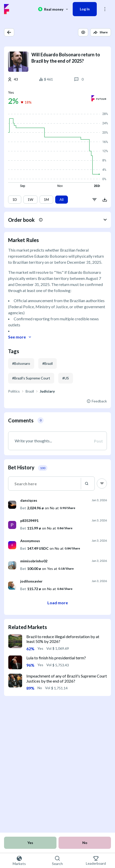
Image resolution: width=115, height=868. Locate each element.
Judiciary (47, 391)
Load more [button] (58, 603)
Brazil (30, 391)
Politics (14, 391)
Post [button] (98, 441)
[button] (9, 32)
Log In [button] (85, 9)
